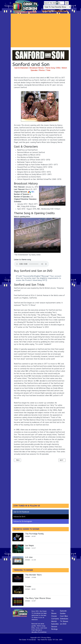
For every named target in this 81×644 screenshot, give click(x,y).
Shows (28, 536)
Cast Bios (64, 616)
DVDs (58, 68)
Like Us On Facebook (21, 512)
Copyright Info (35, 638)
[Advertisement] (46, 30)
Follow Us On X (19, 517)
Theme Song (50, 68)
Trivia (48, 70)
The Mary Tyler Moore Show (38, 598)
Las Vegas (29, 546)
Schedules (64, 619)
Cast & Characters (21, 68)
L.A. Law (29, 557)
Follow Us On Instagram (23, 521)
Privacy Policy (46, 638)
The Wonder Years (33, 575)
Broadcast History (37, 68)
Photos (42, 70)
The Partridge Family (34, 534)
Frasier (28, 587)
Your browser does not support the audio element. (31, 264)
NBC (31, 192)
